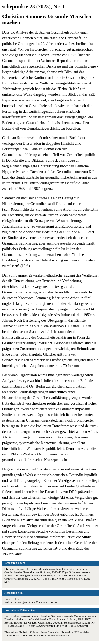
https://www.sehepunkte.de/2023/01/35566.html (59, 626)
